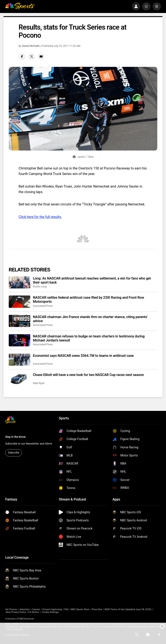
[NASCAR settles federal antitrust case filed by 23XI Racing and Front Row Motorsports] (20, 302)
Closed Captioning (52, 609)
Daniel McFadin (31, 46)
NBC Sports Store (80, 609)
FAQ (66, 609)
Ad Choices (11, 609)
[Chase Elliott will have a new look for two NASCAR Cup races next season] (20, 379)
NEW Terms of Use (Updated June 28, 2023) (128, 609)
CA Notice (34, 612)
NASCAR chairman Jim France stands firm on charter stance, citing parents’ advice (90, 319)
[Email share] (41, 57)
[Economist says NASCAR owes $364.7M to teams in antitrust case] (20, 360)
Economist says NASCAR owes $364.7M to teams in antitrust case (83, 356)
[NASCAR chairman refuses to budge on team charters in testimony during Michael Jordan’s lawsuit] (20, 340)
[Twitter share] (32, 57)
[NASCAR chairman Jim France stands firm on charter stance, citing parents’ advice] (20, 321)
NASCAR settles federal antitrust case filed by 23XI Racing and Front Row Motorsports (88, 300)
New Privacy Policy (16, 612)
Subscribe (14, 453)
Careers (36, 609)
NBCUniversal (26, 619)
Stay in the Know (15, 437)
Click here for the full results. (40, 217)
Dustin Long (40, 287)
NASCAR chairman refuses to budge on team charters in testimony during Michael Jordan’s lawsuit (89, 338)
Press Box (97, 609)
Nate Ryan (39, 383)
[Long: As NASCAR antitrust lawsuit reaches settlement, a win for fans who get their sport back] (20, 282)
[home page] (20, 6)
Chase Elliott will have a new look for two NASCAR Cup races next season (88, 375)
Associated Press (43, 306)
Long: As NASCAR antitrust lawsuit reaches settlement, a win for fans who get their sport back (92, 280)
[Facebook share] (22, 57)
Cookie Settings (50, 612)
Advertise (25, 609)
